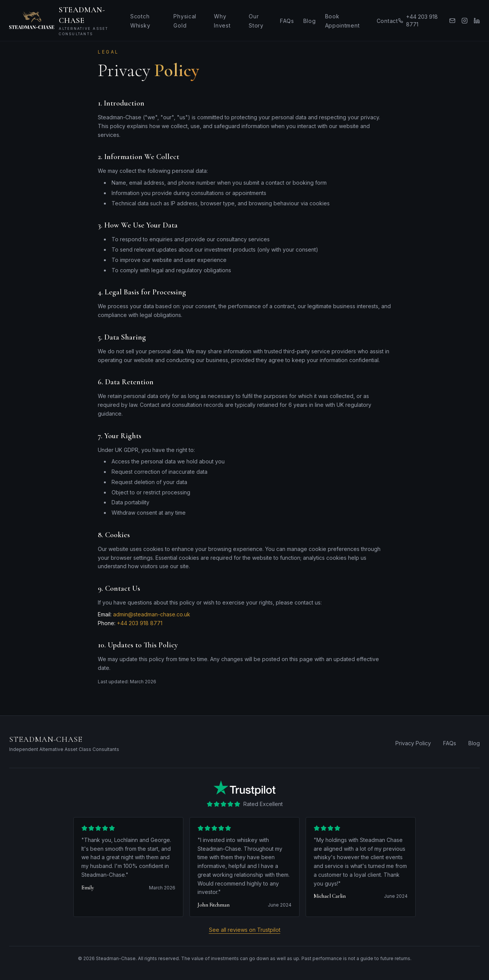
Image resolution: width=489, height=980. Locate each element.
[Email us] (452, 21)
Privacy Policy (413, 743)
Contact (387, 21)
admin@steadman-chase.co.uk (152, 614)
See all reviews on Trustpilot (245, 930)
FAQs (287, 21)
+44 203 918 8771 (418, 20)
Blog (310, 21)
